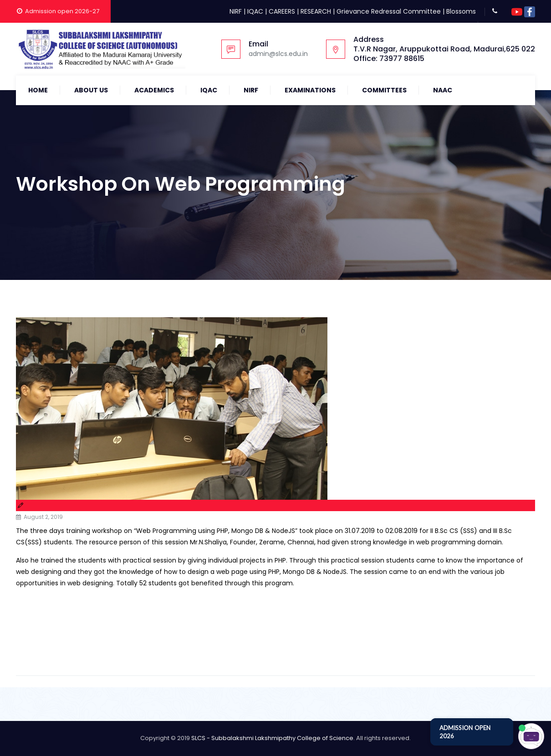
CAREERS (282, 11)
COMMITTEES (384, 90)
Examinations (310, 90)
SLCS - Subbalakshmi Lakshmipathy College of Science (272, 738)
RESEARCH (316, 11)
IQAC (255, 11)
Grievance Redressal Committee (389, 11)
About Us (91, 90)
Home (38, 90)
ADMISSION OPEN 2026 (465, 732)
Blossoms (461, 11)
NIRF (236, 11)
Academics (154, 90)
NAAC (443, 90)
